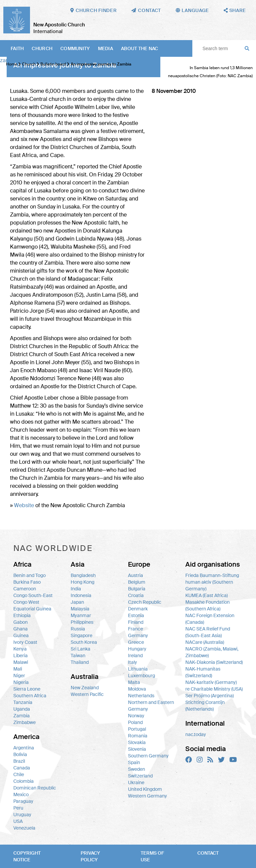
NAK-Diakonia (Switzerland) (214, 662)
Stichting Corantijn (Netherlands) (205, 706)
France (135, 629)
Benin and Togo (29, 575)
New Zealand (85, 688)
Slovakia (137, 742)
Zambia (21, 716)
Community (75, 48)
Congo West (26, 602)
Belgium (137, 582)
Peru (18, 808)
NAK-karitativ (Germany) (211, 682)
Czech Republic (145, 602)
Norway (136, 716)
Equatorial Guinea (32, 609)
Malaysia (80, 609)
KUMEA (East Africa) (206, 595)
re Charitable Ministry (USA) (214, 689)
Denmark (138, 609)
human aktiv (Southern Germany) (209, 585)
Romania (138, 736)
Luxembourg (141, 676)
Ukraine (136, 782)
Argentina (24, 748)
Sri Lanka (80, 649)
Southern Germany (148, 756)
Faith (17, 48)
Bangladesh (83, 575)
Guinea (21, 635)
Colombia (23, 781)
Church (42, 48)
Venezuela (24, 828)
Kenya (20, 649)
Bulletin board (53, 64)
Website (24, 505)
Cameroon (25, 589)
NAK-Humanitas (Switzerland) (203, 672)
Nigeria (21, 682)
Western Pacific (87, 694)
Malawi (21, 662)
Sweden (136, 769)
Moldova (137, 689)
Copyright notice (27, 856)
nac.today (196, 734)
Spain (134, 762)
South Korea (84, 642)
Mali (18, 669)
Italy (132, 662)
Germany (138, 635)
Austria (135, 575)
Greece (136, 642)
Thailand (80, 662)
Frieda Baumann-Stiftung (212, 575)
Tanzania (23, 702)
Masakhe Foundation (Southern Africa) (207, 605)
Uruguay (22, 815)
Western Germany (147, 796)
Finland (136, 622)
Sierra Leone (27, 689)
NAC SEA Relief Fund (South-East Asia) (208, 632)
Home (12, 64)
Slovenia (137, 749)
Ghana (20, 629)
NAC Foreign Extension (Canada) (210, 619)
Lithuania (138, 669)
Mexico (21, 794)
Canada (22, 768)
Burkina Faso (27, 582)
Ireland (135, 656)
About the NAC (140, 48)
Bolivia (20, 754)
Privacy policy (90, 856)
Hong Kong (82, 582)
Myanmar (81, 615)
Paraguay (23, 801)
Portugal (137, 729)
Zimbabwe (24, 722)
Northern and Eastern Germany (151, 706)
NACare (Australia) (205, 642)
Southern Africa (30, 696)
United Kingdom (145, 789)
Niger (19, 676)
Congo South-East (33, 595)
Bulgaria (137, 589)
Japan (77, 602)
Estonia (136, 615)
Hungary (137, 649)
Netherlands (141, 696)
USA (18, 821)
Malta (134, 682)
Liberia (20, 656)
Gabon (20, 622)
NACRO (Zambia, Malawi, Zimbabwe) (212, 652)
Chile (19, 774)
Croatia (136, 595)
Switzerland (140, 776)
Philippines (82, 622)
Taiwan (78, 656)
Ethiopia (22, 615)
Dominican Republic (35, 788)
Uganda (22, 709)
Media (105, 48)
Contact (208, 853)
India (76, 589)
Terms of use (152, 856)
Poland (135, 722)
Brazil (19, 761)
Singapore (81, 635)
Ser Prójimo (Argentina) (209, 696)
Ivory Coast (25, 642)
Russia (78, 629)
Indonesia (81, 595)
